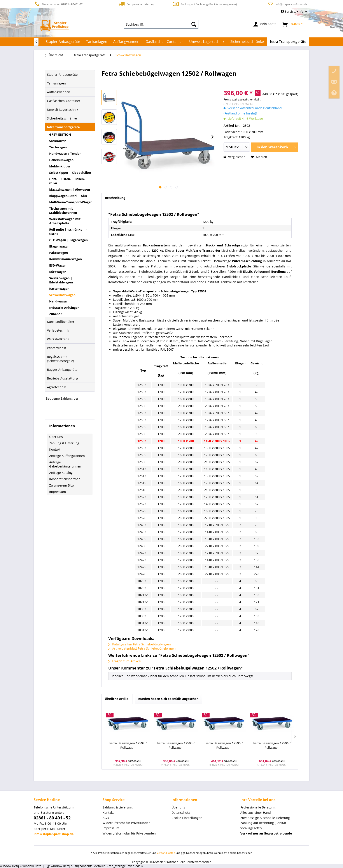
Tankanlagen (56, 83)
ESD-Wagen (58, 265)
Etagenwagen (59, 246)
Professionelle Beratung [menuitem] (258, 807)
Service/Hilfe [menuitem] (292, 11)
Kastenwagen (59, 289)
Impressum (58, 492)
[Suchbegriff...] (161, 24)
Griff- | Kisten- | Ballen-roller (67, 181)
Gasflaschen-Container (64, 101)
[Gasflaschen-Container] (164, 42)
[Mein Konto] (265, 24)
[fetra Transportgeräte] (288, 42)
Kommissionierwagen (66, 259)
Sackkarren (58, 141)
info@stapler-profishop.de (291, 4)
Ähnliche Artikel (117, 699)
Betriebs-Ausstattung (63, 378)
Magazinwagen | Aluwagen (70, 189)
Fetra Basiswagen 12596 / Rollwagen (272, 745)
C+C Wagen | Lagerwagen (68, 240)
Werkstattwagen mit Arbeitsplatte (65, 221)
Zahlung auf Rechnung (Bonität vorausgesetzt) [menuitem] (263, 825)
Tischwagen (58, 147)
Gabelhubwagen (61, 160)
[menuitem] (161, 24)
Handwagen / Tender (65, 154)
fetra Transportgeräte (63, 127)
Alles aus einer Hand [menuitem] (256, 813)
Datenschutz (181, 813)
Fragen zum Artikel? (125, 661)
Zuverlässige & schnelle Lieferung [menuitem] (265, 818)
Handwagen (58, 301)
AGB (106, 818)
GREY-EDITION (60, 134)
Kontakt (55, 449)
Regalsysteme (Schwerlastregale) (60, 359)
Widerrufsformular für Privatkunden (129, 833)
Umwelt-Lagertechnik (63, 110)
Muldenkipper (60, 166)
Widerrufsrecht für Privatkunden (127, 823)
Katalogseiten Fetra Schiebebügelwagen (140, 644)
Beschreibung (115, 198)
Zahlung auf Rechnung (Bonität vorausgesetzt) (205, 4)
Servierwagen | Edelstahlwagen (61, 280)
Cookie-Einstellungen (187, 818)
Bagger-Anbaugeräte (62, 370)
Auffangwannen (59, 92)
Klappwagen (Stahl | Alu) (68, 196)
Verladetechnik (58, 330)
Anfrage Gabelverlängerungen (65, 464)
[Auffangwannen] (126, 42)
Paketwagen (59, 253)
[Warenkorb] (293, 24)
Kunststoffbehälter (61, 322)
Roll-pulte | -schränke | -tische (68, 232)
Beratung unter (58, 4)
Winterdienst (57, 348)
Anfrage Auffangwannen (67, 456)
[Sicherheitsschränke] (247, 42)
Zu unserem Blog (62, 485)
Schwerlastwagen (62, 295)
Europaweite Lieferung (136, 4)
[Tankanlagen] (97, 42)
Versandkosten (166, 853)
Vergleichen (234, 157)
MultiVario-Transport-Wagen (71, 202)
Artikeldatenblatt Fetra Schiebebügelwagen (142, 648)
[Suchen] (194, 24)
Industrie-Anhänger (64, 308)
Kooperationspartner (65, 479)
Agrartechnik (56, 387)
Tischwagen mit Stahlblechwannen (63, 211)
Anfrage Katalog (61, 473)
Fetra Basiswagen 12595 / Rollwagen (224, 745)
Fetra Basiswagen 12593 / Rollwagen (176, 745)
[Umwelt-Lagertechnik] (207, 42)
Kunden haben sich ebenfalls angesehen (168, 699)
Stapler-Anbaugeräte (62, 75)
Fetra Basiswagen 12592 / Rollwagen (128, 745)
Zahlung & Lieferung (64, 443)
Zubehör (56, 314)
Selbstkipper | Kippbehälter (70, 173)
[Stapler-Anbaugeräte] (63, 42)
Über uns (56, 437)
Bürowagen (58, 272)
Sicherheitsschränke (62, 118)
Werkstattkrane (58, 339)
